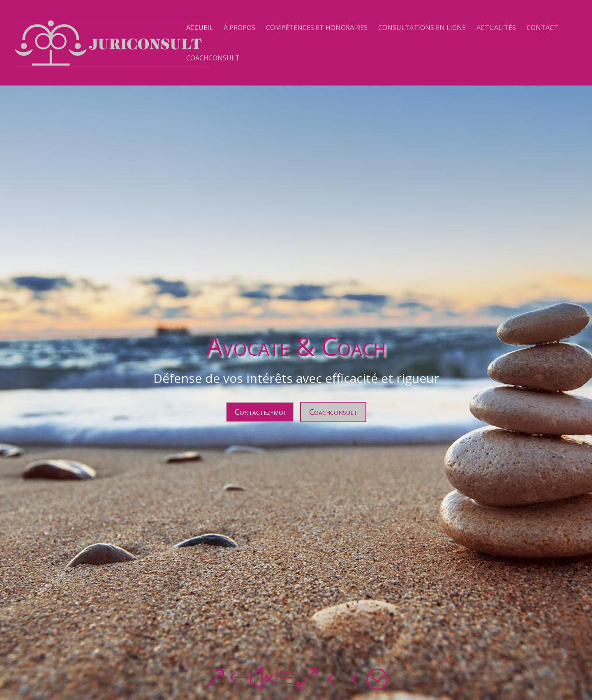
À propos (239, 28)
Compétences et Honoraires (317, 28)
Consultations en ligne (422, 28)
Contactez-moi (260, 412)
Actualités (496, 28)
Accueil (200, 28)
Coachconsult (213, 59)
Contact (542, 28)
